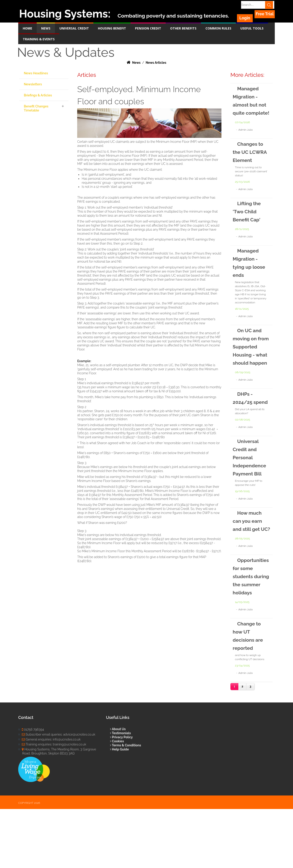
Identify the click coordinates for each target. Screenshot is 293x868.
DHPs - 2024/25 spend (244, 434)
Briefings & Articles (38, 95)
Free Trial (265, 14)
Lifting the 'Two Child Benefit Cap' (248, 228)
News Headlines (36, 73)
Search (271, 5)
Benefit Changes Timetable (36, 108)
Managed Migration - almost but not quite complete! (247, 105)
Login (246, 14)
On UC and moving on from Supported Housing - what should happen (249, 371)
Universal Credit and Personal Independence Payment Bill (251, 498)
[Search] (256, 5)
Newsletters (33, 84)
